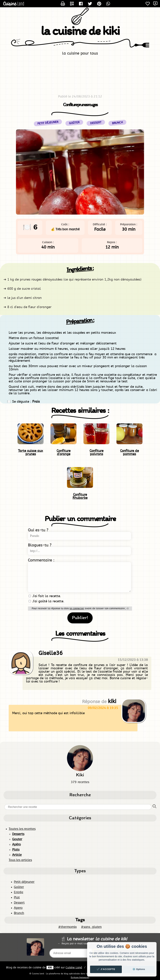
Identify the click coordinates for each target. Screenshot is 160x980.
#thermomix (68, 927)
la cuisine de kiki (80, 32)
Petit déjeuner (24, 882)
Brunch (19, 913)
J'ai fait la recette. (45, 596)
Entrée (19, 892)
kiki (50, 968)
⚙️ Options (139, 969)
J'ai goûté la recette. (47, 601)
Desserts (18, 834)
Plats (16, 850)
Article (17, 855)
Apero (18, 908)
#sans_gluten (91, 927)
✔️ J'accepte (106, 969)
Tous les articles (20, 860)
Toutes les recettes (22, 829)
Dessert (19, 903)
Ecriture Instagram (80, 977)
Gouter (17, 839)
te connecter (77, 609)
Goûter (19, 887)
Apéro (16, 845)
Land (74, 968)
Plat (17, 898)
